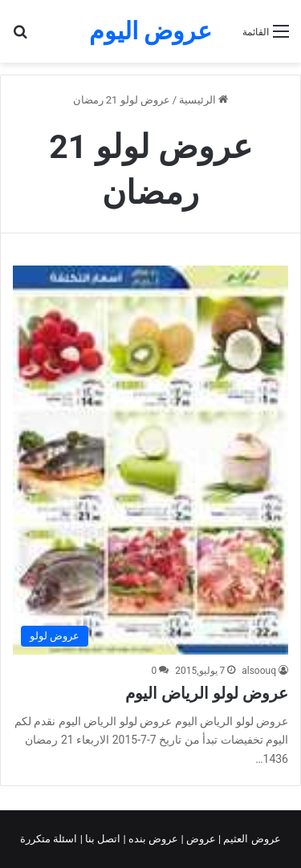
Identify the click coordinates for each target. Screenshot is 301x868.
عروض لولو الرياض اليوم (207, 693)
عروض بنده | (153, 839)
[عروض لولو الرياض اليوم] (150, 460)
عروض (201, 839)
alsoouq (259, 671)
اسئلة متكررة (50, 839)
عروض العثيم (250, 839)
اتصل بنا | (102, 839)
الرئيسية (203, 100)
